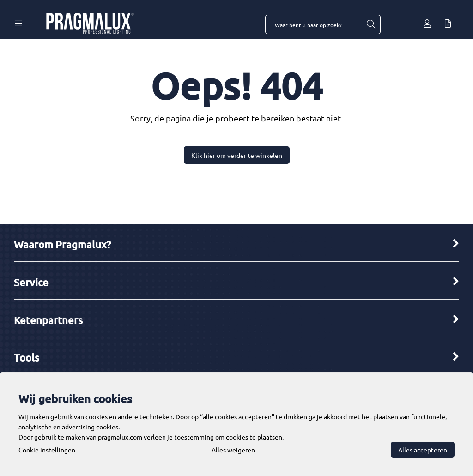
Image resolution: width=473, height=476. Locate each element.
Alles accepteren (423, 450)
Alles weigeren (233, 450)
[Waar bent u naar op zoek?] (370, 24)
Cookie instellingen (47, 450)
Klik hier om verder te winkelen (237, 155)
